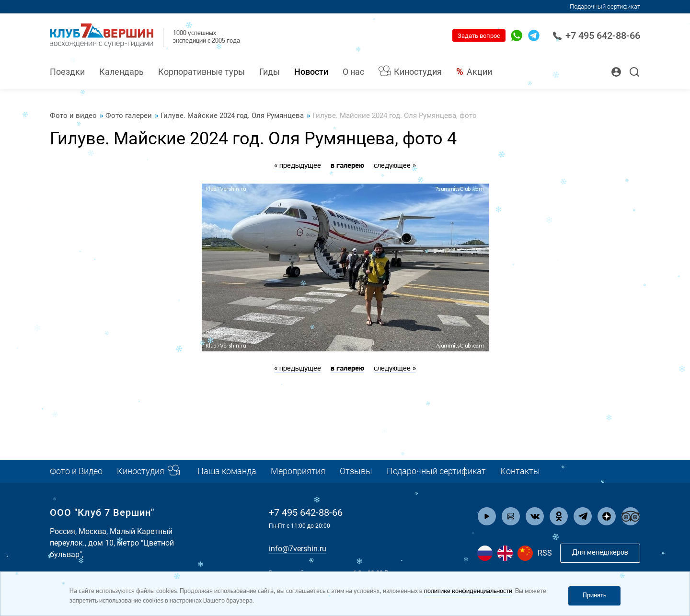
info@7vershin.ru (298, 549)
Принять (594, 596)
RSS (545, 553)
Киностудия (418, 72)
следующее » (395, 166)
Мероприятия (298, 471)
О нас (353, 72)
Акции (479, 72)
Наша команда (227, 471)
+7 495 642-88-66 (596, 35)
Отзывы (356, 471)
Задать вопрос (479, 36)
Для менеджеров (600, 553)
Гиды (270, 72)
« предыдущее (298, 166)
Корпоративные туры (201, 72)
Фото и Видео (76, 471)
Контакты (520, 471)
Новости (311, 72)
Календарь (121, 72)
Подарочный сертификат (605, 6)
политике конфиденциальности (468, 591)
